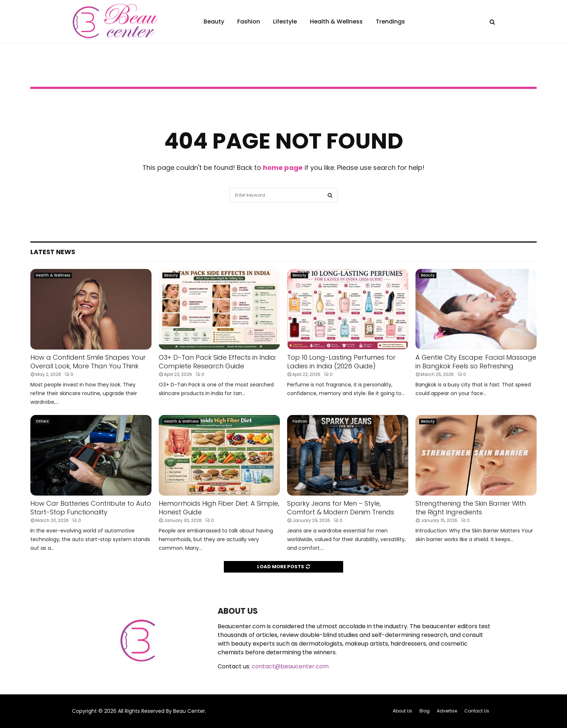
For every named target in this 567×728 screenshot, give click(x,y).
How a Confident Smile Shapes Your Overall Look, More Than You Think (88, 361)
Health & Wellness (336, 22)
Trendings (390, 22)
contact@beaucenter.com (290, 666)
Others (42, 421)
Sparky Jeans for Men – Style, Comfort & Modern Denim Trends (341, 508)
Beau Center (189, 711)
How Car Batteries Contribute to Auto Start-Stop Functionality (91, 508)
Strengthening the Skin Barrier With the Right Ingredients (471, 508)
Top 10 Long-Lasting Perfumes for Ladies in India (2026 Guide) (341, 361)
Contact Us (477, 711)
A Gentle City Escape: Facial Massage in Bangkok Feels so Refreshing (476, 361)
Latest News (53, 252)
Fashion (249, 22)
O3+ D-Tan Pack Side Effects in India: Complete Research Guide (218, 361)
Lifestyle (285, 22)
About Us (402, 711)
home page (283, 168)
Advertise (447, 711)
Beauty (214, 22)
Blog (425, 711)
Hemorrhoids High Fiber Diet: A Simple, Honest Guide (219, 508)
